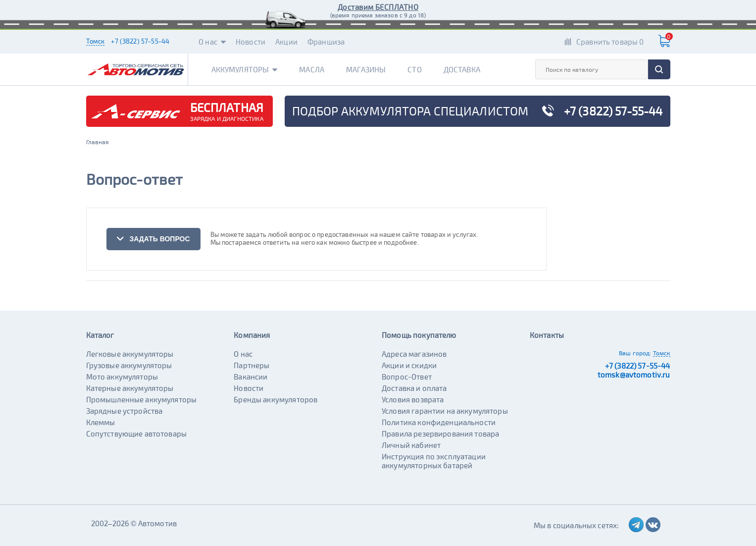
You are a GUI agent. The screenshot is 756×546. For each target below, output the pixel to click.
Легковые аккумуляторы (130, 354)
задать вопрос (153, 239)
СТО (414, 69)
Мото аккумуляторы (122, 377)
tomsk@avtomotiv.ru (634, 375)
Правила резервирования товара (440, 434)
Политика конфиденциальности (439, 422)
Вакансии (251, 377)
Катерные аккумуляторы (130, 388)
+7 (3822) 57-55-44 (140, 41)
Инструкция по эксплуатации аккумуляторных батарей (434, 461)
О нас (212, 42)
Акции (286, 42)
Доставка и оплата (414, 388)
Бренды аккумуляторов (276, 399)
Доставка (462, 69)
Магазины (366, 69)
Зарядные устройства (125, 411)
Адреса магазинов (414, 354)
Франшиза (326, 42)
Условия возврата (413, 399)
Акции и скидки (409, 365)
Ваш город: (635, 353)
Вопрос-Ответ (407, 377)
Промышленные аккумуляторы (142, 399)
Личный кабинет (411, 445)
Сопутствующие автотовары (137, 434)
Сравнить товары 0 (610, 42)
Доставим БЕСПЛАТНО (378, 7)
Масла (312, 69)
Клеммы (101, 422)
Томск (96, 41)
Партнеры (252, 365)
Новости (251, 42)
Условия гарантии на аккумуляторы (445, 411)
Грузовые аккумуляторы (129, 365)
